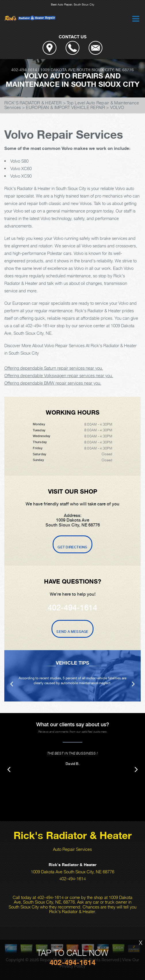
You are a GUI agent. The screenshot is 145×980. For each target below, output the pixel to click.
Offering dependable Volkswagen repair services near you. (59, 375)
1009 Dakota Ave (58, 70)
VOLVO (117, 107)
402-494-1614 (24, 70)
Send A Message (72, 632)
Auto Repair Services (72, 849)
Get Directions (72, 547)
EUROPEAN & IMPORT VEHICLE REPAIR (65, 107)
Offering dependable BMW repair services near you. (53, 383)
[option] (72, 676)
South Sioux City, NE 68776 (105, 70)
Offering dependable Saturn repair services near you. (54, 368)
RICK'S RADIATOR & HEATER (33, 103)
